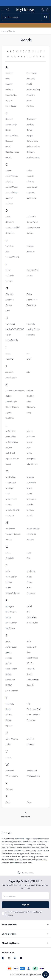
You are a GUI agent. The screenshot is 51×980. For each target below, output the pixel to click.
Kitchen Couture (12, 407)
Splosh (29, 674)
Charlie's (9, 181)
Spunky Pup (10, 680)
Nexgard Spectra (13, 534)
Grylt (8, 311)
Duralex (30, 233)
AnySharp (31, 95)
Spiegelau (31, 669)
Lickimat (9, 448)
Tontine (8, 720)
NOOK (9, 540)
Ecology (30, 246)
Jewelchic (10, 372)
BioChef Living (32, 141)
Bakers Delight (11, 125)
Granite (9, 305)
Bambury (30, 125)
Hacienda (31, 324)
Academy (9, 73)
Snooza (9, 658)
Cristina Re (31, 192)
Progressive (31, 593)
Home (4, 31)
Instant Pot (10, 359)
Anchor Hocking (33, 90)
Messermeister (11, 499)
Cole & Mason (12, 187)
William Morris (12, 776)
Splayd (8, 674)
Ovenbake (10, 558)
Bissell (8, 146)
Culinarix (9, 203)
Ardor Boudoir (11, 106)
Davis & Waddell (13, 227)
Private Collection (13, 593)
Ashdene (30, 106)
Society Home (32, 658)
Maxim (29, 488)
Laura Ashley (11, 437)
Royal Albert (31, 617)
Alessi (8, 79)
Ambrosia (9, 90)
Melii (8, 494)
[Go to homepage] (25, 10)
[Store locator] (43, 10)
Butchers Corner (33, 157)
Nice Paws (31, 534)
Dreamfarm (10, 233)
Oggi (29, 553)
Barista (29, 130)
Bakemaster (31, 119)
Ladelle (30, 431)
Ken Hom (30, 396)
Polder (8, 588)
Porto (29, 588)
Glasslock (9, 294)
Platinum (9, 582)
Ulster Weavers (12, 739)
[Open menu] (3, 10)
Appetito (9, 100)
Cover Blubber (12, 192)
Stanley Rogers (33, 680)
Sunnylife (30, 685)
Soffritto (8, 663)
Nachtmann (10, 529)
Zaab (8, 802)
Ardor (29, 100)
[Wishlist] (8, 10)
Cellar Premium (12, 176)
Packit (8, 571)
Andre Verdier (11, 95)
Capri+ (8, 171)
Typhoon (9, 726)
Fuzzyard (9, 281)
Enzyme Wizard (12, 257)
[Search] (46, 17)
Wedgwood (32, 771)
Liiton (29, 448)
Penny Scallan (11, 577)
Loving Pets (31, 459)
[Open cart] (48, 10)
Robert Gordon (12, 612)
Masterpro (10, 488)
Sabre (8, 641)
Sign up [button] (26, 905)
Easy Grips (10, 246)
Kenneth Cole (11, 402)
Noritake (30, 540)
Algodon (9, 84)
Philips (29, 577)
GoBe (29, 294)
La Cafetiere (11, 431)
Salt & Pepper (11, 647)
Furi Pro (30, 276)
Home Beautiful (12, 340)
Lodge (29, 453)
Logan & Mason (12, 459)
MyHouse (10, 515)
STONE (9, 685)
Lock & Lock (10, 453)
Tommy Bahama (33, 715)
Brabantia (31, 152)
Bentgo (30, 136)
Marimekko (31, 483)
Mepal (29, 494)
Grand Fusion (32, 300)
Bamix (8, 130)
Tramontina (31, 720)
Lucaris (8, 464)
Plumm (29, 582)
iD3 (28, 353)
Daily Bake (31, 217)
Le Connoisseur (12, 442)
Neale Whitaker (33, 529)
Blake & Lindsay (33, 146)
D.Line (8, 217)
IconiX (8, 353)
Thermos (9, 715)
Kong (29, 413)
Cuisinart (9, 198)
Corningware (32, 187)
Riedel (29, 606)
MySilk (29, 515)
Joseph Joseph (11, 377)
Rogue (8, 617)
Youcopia (9, 789)
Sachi (29, 641)
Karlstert (9, 396)
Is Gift (29, 359)
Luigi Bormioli (32, 464)
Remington (10, 606)
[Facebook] (3, 958)
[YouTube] (21, 958)
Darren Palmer (32, 222)
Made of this (11, 477)
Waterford (10, 771)
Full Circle (10, 276)
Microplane (31, 499)
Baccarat (9, 119)
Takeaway (10, 704)
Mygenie (30, 510)
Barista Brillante (12, 136)
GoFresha (10, 300)
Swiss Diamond (12, 691)
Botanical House (12, 152)
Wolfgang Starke (34, 776)
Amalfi (29, 84)
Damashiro (10, 222)
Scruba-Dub (32, 647)
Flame (8, 270)
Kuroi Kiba (10, 418)
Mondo (30, 505)
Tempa (8, 709)
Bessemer (9, 141)
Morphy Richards (12, 510)
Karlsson (30, 391)
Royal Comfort (11, 623)
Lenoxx (29, 442)
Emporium (31, 252)
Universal (30, 744)
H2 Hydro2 (10, 324)
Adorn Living (32, 73)
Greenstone (31, 305)
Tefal (29, 704)
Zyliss (29, 802)
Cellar (29, 171)
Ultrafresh (30, 739)
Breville (9, 157)
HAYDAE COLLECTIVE (15, 329)
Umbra (8, 744)
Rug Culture (10, 628)
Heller (8, 335)
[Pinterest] (15, 958)
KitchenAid (31, 407)
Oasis (8, 553)
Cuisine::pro (31, 198)
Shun (29, 652)
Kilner (29, 402)
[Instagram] (9, 958)
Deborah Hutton (33, 227)
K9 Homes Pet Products (15, 391)
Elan (7, 252)
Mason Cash (11, 483)
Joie (28, 372)
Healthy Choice (33, 329)
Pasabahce (31, 571)
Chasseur (30, 181)
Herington (31, 335)
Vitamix (8, 757)
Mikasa (9, 505)
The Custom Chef (34, 709)
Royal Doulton (32, 623)
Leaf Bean (31, 437)
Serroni (8, 652)
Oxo (28, 558)
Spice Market (11, 669)
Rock (28, 612)
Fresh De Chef (33, 270)
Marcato (30, 477)
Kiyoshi (8, 413)
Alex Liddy (31, 79)
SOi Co (30, 663)
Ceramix (30, 176)
